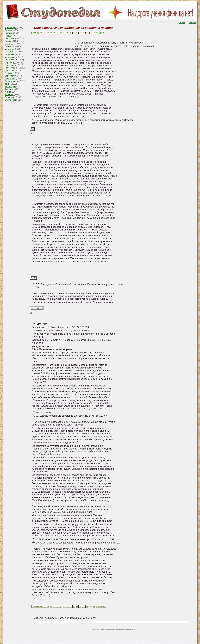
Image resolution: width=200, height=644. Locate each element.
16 (57, 33)
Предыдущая (37, 33)
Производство (11, 70)
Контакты (192, 23)
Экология (9, 95)
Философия (10, 87)
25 (87, 33)
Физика (8, 84)
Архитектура (11, 28)
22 (77, 33)
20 (71, 33)
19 (67, 33)
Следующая (101, 33)
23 (80, 33)
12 (44, 33)
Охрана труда (11, 62)
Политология (11, 65)
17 (61, 33)
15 (54, 33)
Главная (182, 23)
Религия (9, 73)
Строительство (12, 81)
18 (64, 33)
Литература (10, 46)
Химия (8, 92)
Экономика (10, 97)
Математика (10, 52)
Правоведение (12, 68)
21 (74, 33)
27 (94, 33)
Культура (9, 44)
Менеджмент (11, 57)
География (10, 33)
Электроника (11, 100)
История (9, 41)
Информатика (11, 38)
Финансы (9, 89)
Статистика (10, 79)
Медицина (10, 54)
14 (51, 33)
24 (84, 33)
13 (48, 33)
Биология (9, 30)
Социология (10, 76)
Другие (8, 36)
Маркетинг (10, 49)
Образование (11, 60)
